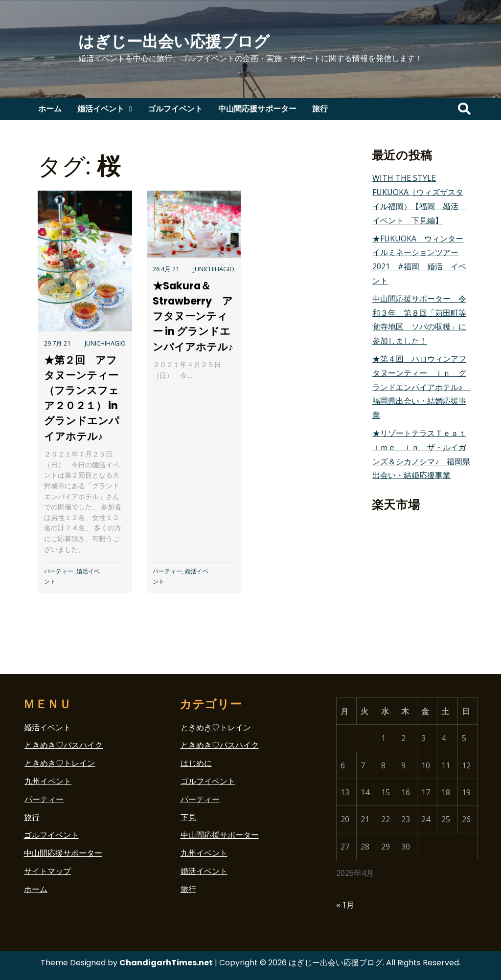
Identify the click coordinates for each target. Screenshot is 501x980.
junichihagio (105, 343)
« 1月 (345, 905)
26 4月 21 (166, 269)
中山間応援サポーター (257, 109)
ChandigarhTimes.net (166, 963)
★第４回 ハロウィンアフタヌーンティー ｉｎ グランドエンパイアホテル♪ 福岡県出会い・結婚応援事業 (421, 387)
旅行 (320, 109)
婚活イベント (101, 109)
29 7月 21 (57, 343)
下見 (188, 817)
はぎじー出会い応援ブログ (174, 41)
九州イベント (48, 781)
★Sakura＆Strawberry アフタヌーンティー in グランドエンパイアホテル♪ (193, 316)
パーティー (59, 571)
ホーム (50, 109)
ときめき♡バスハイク (64, 745)
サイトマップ (47, 871)
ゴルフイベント (175, 109)
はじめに (196, 763)
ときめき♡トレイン (60, 763)
